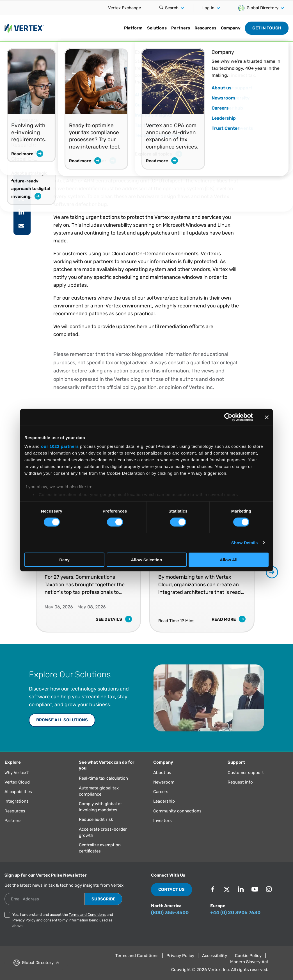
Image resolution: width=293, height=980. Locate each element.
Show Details (245, 543)
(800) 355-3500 (170, 912)
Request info (240, 782)
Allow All (229, 560)
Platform (133, 28)
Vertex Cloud (17, 782)
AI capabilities (18, 792)
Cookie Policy (248, 956)
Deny (64, 560)
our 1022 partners (60, 446)
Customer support (246, 773)
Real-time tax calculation (103, 778)
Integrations (17, 801)
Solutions (157, 28)
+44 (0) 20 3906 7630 (235, 912)
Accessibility (215, 956)
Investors (162, 821)
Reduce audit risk (96, 819)
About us (162, 773)
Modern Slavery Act (249, 962)
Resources (205, 28)
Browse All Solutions (62, 720)
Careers (161, 792)
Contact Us (171, 889)
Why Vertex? (17, 773)
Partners (181, 28)
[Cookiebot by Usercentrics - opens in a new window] (228, 417)
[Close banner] (267, 417)
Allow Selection (147, 560)
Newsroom (164, 782)
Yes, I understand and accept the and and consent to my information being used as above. (63, 920)
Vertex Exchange (124, 8)
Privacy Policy (24, 920)
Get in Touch (267, 28)
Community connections (177, 811)
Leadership (164, 801)
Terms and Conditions (87, 915)
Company (231, 28)
